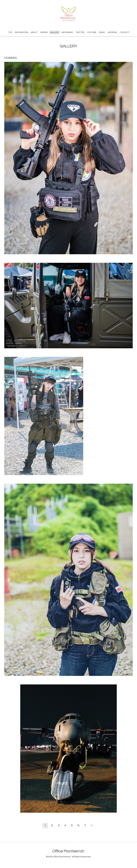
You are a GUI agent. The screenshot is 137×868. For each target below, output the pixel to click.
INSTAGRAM (67, 32)
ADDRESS (112, 32)
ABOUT (34, 32)
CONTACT (124, 32)
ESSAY (102, 32)
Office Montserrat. (68, 851)
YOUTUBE (92, 32)
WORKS (44, 32)
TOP (10, 32)
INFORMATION (21, 32)
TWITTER (80, 32)
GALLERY (55, 32)
